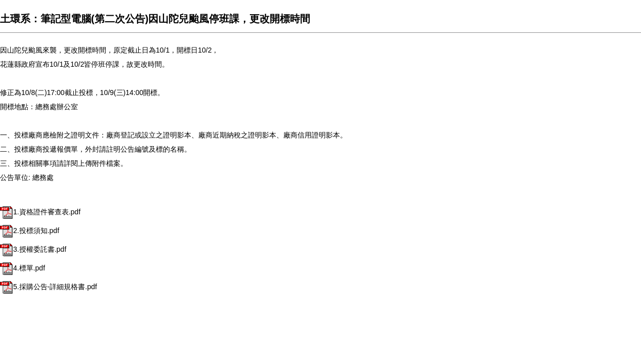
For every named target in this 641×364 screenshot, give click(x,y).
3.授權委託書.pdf (33, 249)
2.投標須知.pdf (30, 231)
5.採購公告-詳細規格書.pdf (49, 287)
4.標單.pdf (23, 268)
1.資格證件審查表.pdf (40, 212)
